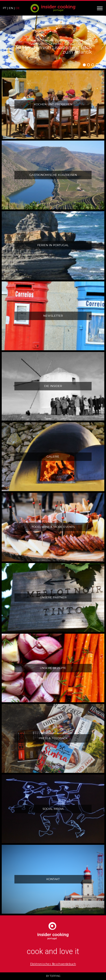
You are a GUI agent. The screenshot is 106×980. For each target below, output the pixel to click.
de (18, 8)
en (11, 8)
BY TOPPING (53, 976)
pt (5, 8)
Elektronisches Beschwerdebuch (53, 964)
